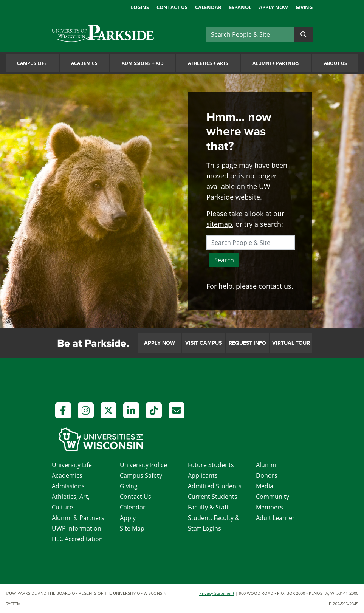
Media (265, 486)
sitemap (219, 224)
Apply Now (273, 7)
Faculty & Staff (208, 507)
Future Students (211, 465)
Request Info (247, 343)
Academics (84, 63)
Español (240, 7)
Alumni (266, 465)
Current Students (213, 497)
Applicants (203, 475)
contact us (275, 286)
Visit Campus (204, 343)
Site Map (132, 528)
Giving (304, 7)
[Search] (250, 34)
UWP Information (77, 528)
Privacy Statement (217, 593)
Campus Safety (141, 475)
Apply (128, 518)
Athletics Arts (208, 63)
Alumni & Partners (78, 518)
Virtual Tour (291, 343)
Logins (140, 7)
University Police (143, 465)
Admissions (68, 486)
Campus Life (32, 63)
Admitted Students (215, 486)
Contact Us (172, 7)
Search (224, 260)
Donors (267, 475)
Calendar (208, 7)
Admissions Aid (143, 63)
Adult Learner (275, 518)
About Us (335, 63)
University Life (72, 465)
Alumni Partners (276, 63)
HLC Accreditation (77, 539)
